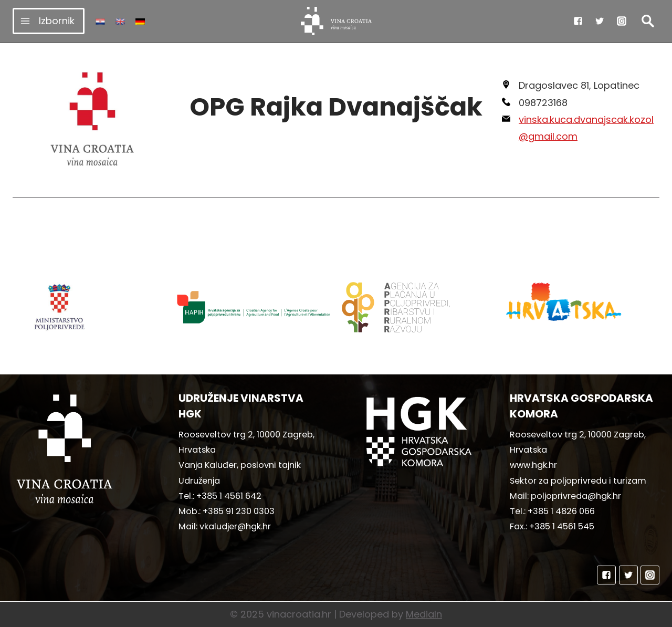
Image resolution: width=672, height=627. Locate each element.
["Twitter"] (600, 21)
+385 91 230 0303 (239, 511)
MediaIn (424, 614)
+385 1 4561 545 (562, 526)
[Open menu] (49, 21)
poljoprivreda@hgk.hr (576, 496)
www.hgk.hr (533, 465)
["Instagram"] (622, 21)
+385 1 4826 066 (561, 511)
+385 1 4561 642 (229, 496)
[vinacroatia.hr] (336, 21)
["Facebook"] (578, 21)
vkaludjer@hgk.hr (235, 526)
